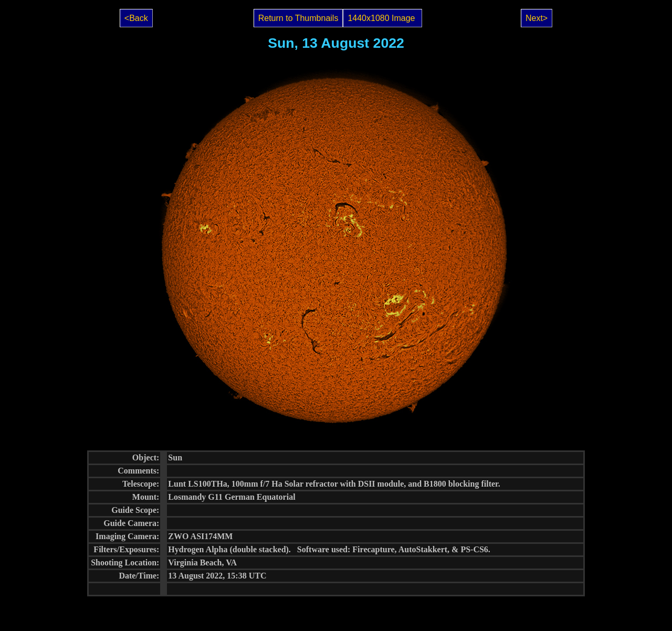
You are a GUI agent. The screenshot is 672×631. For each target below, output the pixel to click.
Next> (537, 18)
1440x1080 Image (382, 18)
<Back (136, 18)
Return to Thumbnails (298, 18)
